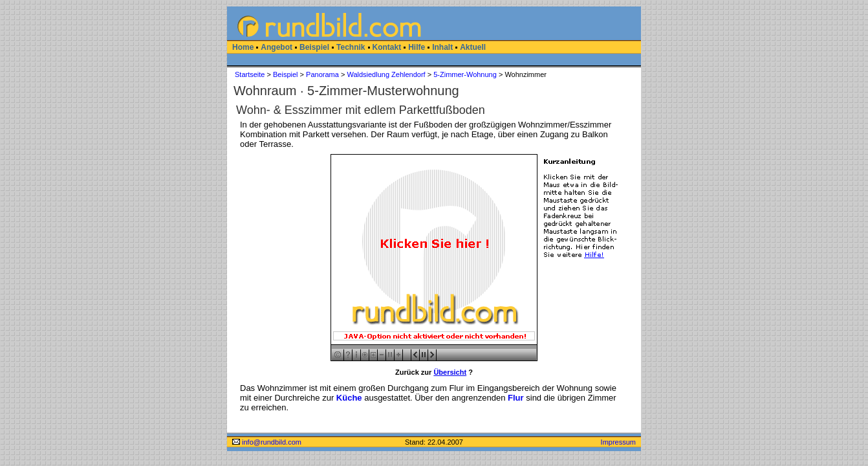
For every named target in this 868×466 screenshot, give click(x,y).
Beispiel (314, 47)
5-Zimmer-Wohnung (465, 74)
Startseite (250, 74)
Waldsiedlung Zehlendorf (386, 74)
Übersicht (450, 372)
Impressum (618, 442)
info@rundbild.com (267, 442)
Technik (351, 47)
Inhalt (442, 47)
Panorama (322, 74)
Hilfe (417, 47)
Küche (349, 398)
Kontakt (387, 47)
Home (243, 47)
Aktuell (473, 47)
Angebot (277, 47)
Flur (516, 398)
